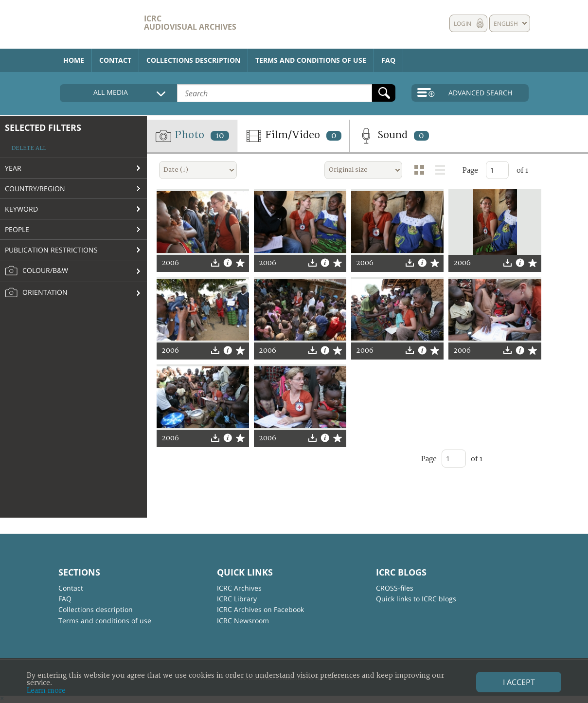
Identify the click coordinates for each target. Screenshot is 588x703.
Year (13, 168)
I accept (519, 682)
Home (74, 60)
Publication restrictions (51, 250)
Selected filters (43, 127)
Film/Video (293, 136)
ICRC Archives (239, 588)
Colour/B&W (36, 271)
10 (220, 136)
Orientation (36, 293)
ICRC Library (237, 599)
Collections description (193, 60)
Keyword (21, 209)
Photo (192, 136)
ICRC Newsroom (243, 621)
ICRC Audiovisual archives (190, 23)
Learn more (46, 691)
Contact (115, 60)
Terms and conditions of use (311, 60)
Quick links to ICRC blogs (416, 599)
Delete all (29, 148)
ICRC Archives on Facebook (260, 609)
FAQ (388, 60)
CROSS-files (395, 588)
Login (463, 24)
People (17, 229)
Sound (393, 136)
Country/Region (35, 189)
